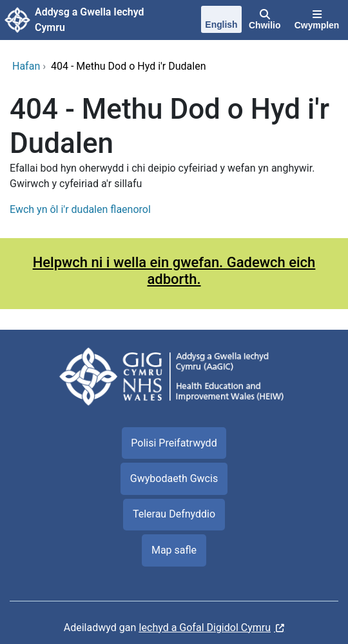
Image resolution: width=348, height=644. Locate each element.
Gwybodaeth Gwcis (174, 478)
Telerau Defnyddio (174, 514)
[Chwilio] (265, 20)
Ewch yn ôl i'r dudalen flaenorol (80, 209)
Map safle (174, 550)
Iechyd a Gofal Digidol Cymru (205, 628)
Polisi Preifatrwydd (174, 443)
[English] (222, 21)
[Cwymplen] (317, 20)
